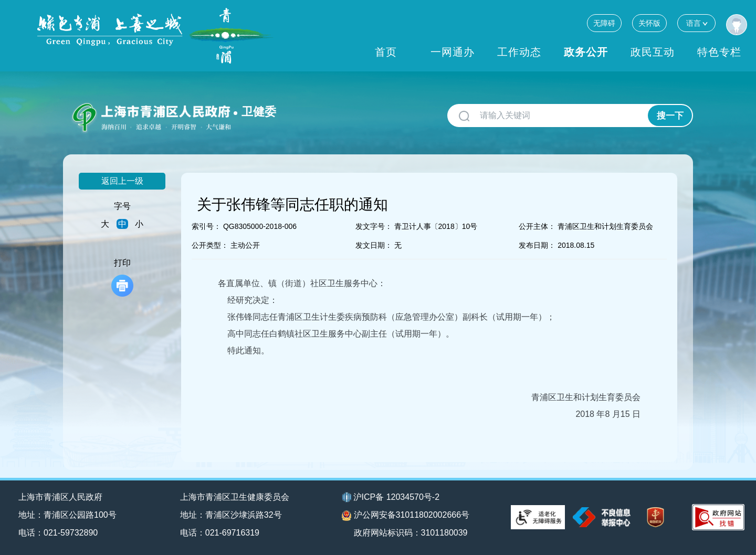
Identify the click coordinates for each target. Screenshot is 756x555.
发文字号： (374, 226)
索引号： (206, 226)
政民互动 (653, 52)
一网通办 (453, 52)
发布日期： (537, 245)
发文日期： (374, 245)
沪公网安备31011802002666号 (406, 516)
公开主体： (537, 226)
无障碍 (604, 23)
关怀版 (649, 23)
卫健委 (259, 112)
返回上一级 (122, 181)
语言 (696, 23)
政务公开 (586, 52)
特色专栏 (719, 52)
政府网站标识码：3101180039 (411, 533)
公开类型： (210, 245)
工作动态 (519, 52)
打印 (122, 277)
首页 (386, 52)
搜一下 (670, 116)
